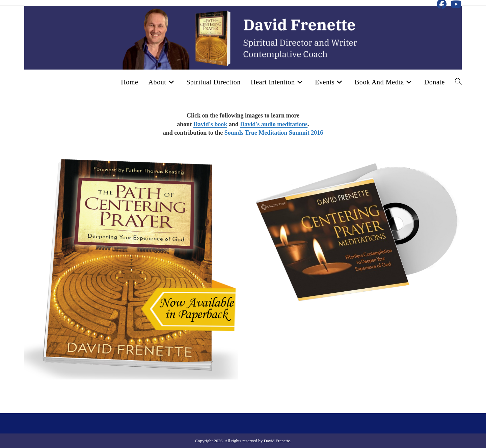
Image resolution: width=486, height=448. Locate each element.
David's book (210, 124)
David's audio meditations (274, 124)
